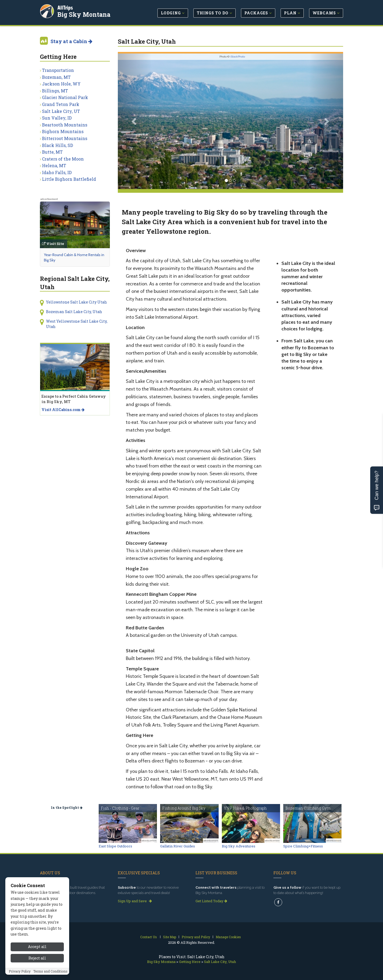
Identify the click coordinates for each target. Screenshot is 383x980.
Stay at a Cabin (71, 41)
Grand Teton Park (61, 104)
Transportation (58, 70)
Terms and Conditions (50, 971)
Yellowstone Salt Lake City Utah (76, 302)
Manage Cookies (228, 937)
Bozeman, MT (56, 77)
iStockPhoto (238, 57)
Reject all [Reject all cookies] (37, 958)
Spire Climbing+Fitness (303, 846)
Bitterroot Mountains (65, 138)
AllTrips (65, 8)
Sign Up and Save (135, 901)
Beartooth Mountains (65, 125)
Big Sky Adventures (239, 846)
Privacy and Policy (196, 937)
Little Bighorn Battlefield (69, 179)
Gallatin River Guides (178, 846)
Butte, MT (52, 152)
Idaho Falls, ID (57, 172)
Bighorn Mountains (63, 131)
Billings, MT (55, 91)
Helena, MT (54, 165)
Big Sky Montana (84, 14)
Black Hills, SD (58, 145)
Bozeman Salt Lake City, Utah (74, 312)
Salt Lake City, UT (61, 111)
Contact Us (149, 937)
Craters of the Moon (63, 159)
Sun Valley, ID (57, 118)
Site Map (170, 937)
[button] (135, 121)
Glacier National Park (65, 97)
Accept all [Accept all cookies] (37, 947)
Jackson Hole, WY (61, 84)
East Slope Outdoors (115, 846)
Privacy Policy (20, 971)
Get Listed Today (211, 901)
